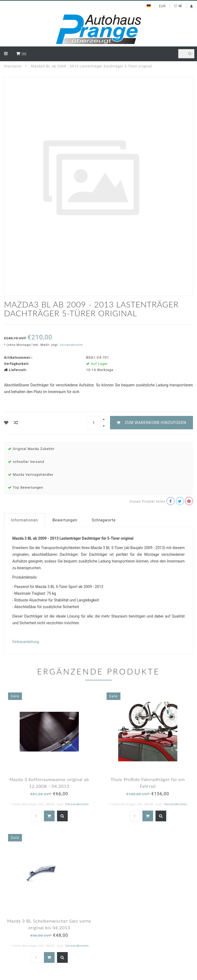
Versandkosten (71, 345)
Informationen (24, 520)
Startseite (13, 66)
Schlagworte (104, 520)
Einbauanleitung (26, 642)
